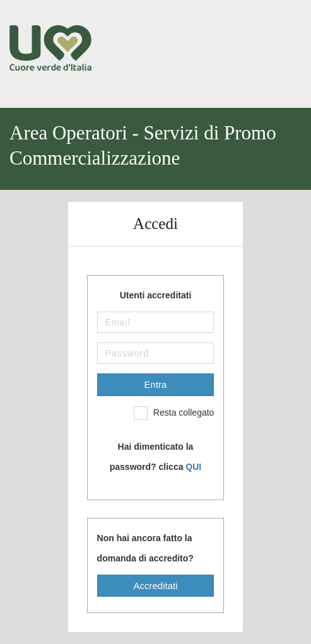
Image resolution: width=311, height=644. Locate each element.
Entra (156, 384)
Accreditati (155, 586)
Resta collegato (174, 413)
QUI (193, 467)
